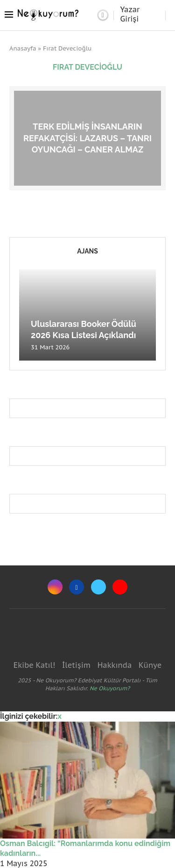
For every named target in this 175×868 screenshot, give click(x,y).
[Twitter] (98, 587)
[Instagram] (55, 587)
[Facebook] (77, 587)
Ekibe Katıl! (34, 665)
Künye (150, 665)
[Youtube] (120, 587)
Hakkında (115, 665)
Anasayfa (23, 48)
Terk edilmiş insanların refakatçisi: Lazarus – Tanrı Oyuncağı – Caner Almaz (87, 138)
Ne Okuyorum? (110, 688)
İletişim (76, 665)
